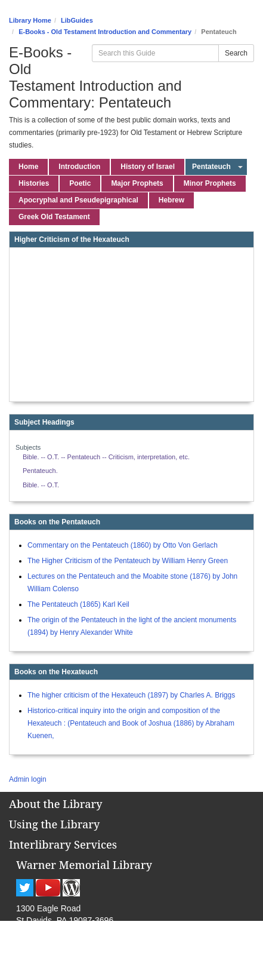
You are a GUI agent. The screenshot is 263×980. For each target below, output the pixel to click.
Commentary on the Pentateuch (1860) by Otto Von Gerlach (123, 545)
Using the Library (54, 824)
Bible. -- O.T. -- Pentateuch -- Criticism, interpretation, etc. (106, 457)
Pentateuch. (40, 471)
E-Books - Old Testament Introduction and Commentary (105, 32)
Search (236, 53)
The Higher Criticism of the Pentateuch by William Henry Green (128, 561)
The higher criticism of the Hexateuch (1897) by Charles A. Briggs (131, 695)
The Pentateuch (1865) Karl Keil (78, 604)
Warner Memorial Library (84, 865)
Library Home (30, 20)
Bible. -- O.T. (41, 485)
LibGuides (77, 20)
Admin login (28, 779)
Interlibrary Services (63, 844)
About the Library (55, 804)
